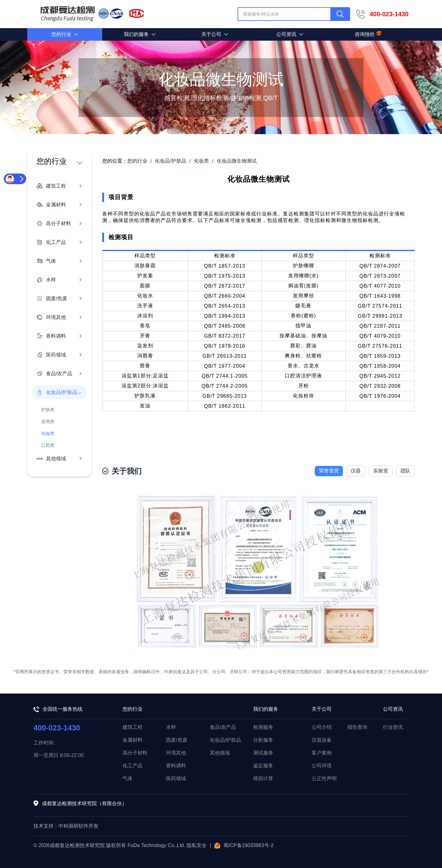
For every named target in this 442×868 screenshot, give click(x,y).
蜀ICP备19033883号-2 (244, 845)
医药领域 (176, 778)
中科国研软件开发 (78, 826)
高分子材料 (135, 753)
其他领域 (220, 753)
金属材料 (133, 740)
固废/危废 (177, 740)
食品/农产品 (223, 727)
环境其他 (176, 753)
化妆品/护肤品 (225, 740)
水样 (171, 727)
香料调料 (176, 766)
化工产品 (133, 766)
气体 (128, 778)
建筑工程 (133, 727)
